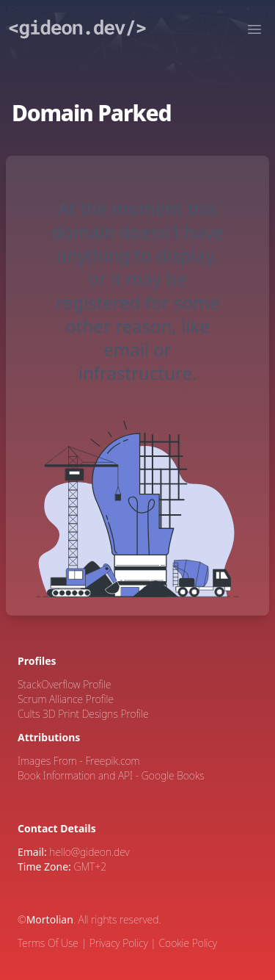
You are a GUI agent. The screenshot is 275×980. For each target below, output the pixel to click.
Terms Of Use (48, 943)
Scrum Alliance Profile (66, 699)
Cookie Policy (188, 943)
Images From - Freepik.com (79, 761)
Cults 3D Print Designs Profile (83, 714)
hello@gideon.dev (89, 852)
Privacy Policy (119, 943)
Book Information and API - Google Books (111, 775)
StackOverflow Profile (65, 684)
